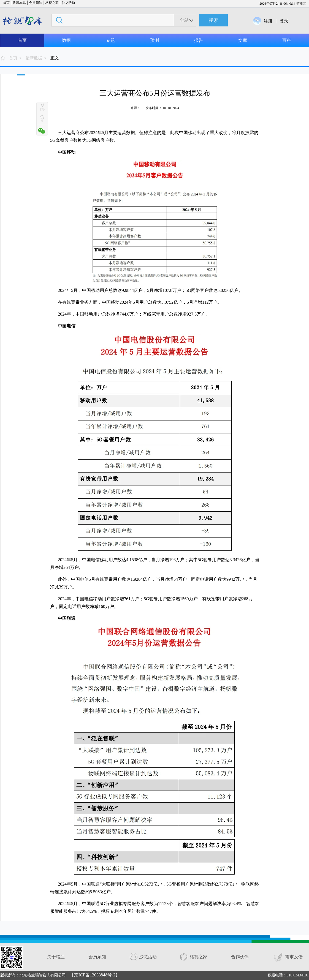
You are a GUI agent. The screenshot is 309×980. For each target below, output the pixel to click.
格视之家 (52, 3)
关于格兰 (56, 957)
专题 (110, 40)
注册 (268, 21)
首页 (6, 3)
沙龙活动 (68, 3)
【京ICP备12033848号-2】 (95, 975)
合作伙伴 (240, 957)
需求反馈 (294, 957)
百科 (287, 40)
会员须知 (36, 3)
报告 (199, 40)
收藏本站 (19, 3)
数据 (66, 40)
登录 (284, 21)
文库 (243, 40)
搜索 (213, 20)
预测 (154, 40)
